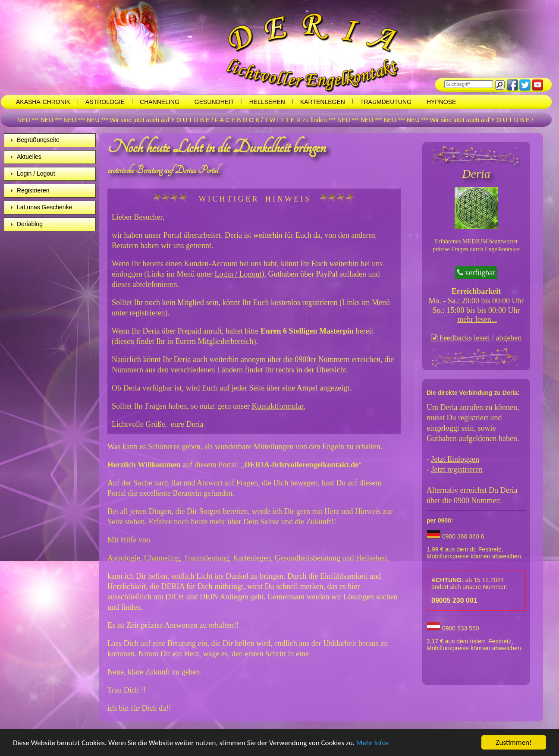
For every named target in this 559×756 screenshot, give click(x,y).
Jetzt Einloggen (455, 459)
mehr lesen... (477, 319)
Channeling (160, 102)
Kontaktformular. (278, 406)
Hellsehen (267, 102)
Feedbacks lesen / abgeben (480, 338)
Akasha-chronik (43, 102)
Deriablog (30, 224)
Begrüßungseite (38, 140)
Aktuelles (29, 157)
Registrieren (33, 190)
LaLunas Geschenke (44, 207)
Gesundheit (214, 102)
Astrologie (105, 102)
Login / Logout (36, 173)
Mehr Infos (372, 743)
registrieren (147, 313)
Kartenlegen (323, 102)
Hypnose (441, 102)
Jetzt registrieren (457, 469)
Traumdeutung (386, 102)
